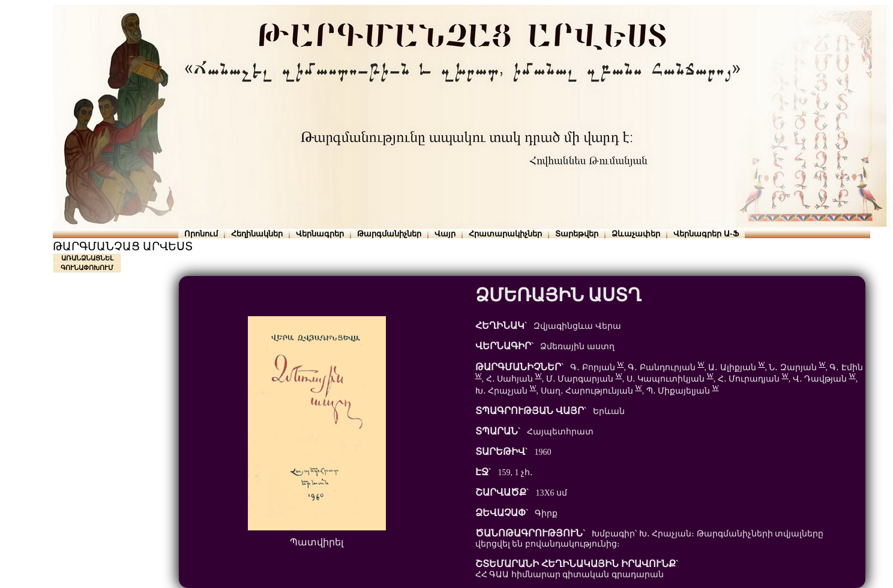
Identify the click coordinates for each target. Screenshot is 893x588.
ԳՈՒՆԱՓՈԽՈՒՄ (87, 268)
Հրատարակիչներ (505, 234)
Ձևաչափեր (636, 234)
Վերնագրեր (320, 234)
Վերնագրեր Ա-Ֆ (706, 234)
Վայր (445, 234)
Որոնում (201, 234)
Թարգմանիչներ (389, 234)
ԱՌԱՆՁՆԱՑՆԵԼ (87, 258)
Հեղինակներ (257, 234)
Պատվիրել (317, 542)
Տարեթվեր (577, 234)
